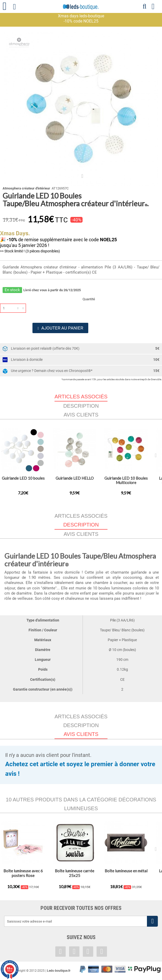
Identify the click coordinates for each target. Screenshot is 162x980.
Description (81, 406)
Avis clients (81, 415)
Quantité (89, 299)
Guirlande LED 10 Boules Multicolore (126, 480)
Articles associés (81, 516)
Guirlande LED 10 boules (23, 478)
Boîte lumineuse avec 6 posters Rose (23, 873)
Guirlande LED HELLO (75, 478)
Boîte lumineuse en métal (126, 871)
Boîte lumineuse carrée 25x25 (75, 873)
